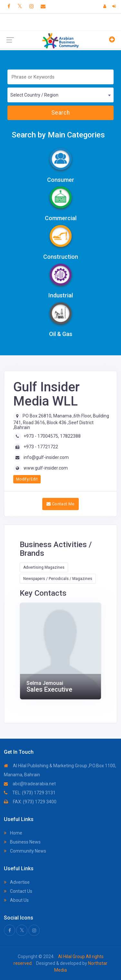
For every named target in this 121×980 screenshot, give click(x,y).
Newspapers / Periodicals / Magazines (58, 579)
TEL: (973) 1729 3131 (30, 793)
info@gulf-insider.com (46, 457)
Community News (25, 851)
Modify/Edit (27, 479)
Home (13, 833)
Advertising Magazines (44, 567)
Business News (22, 842)
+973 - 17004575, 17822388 (52, 436)
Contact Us (18, 891)
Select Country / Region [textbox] (34, 95)
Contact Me (60, 504)
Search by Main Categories (58, 135)
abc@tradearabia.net (30, 784)
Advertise (17, 882)
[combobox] (60, 95)
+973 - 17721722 (41, 447)
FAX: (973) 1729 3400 (30, 802)
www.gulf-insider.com (46, 468)
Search (60, 113)
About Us (16, 900)
